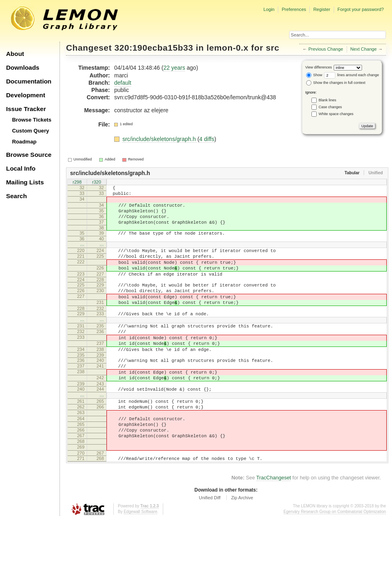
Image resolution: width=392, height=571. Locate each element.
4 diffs (207, 139)
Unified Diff (210, 549)
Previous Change (326, 49)
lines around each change (352, 75)
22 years (174, 68)
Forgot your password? (360, 9)
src (272, 48)
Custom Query (31, 131)
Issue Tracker (26, 109)
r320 (96, 182)
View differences (319, 67)
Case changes (330, 107)
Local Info (21, 168)
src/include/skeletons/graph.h (160, 139)
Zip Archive (242, 549)
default (123, 83)
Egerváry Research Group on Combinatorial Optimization (335, 563)
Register (322, 9)
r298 (77, 182)
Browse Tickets (32, 120)
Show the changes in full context (336, 83)
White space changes (336, 114)
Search (16, 196)
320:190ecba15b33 (154, 48)
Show (314, 75)
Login (269, 9)
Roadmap (24, 142)
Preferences (294, 9)
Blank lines (328, 100)
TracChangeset (274, 529)
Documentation (29, 81)
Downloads (23, 67)
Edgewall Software (140, 563)
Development (26, 95)
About (15, 54)
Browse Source (29, 155)
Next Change (363, 49)
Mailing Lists (25, 182)
